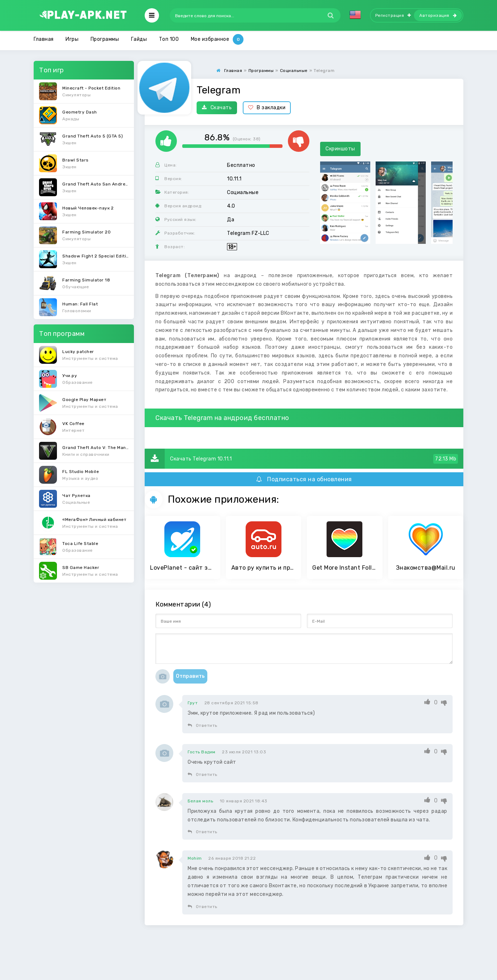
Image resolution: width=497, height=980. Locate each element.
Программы (105, 39)
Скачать (217, 108)
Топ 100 (169, 39)
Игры (72, 39)
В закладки (267, 108)
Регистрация (393, 15)
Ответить (202, 725)
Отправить (190, 676)
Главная (44, 39)
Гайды (139, 39)
